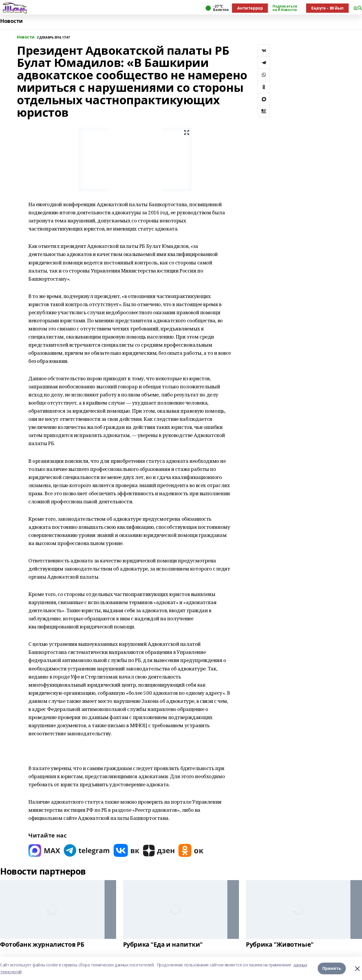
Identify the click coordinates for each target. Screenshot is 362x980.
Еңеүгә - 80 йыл (327, 8)
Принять (332, 968)
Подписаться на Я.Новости (285, 8)
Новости (11, 21)
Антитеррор (250, 8)
